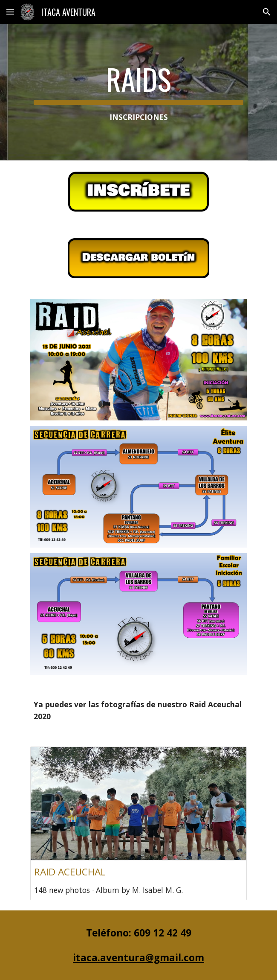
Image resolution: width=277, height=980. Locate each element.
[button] (10, 12)
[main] (138, 92)
